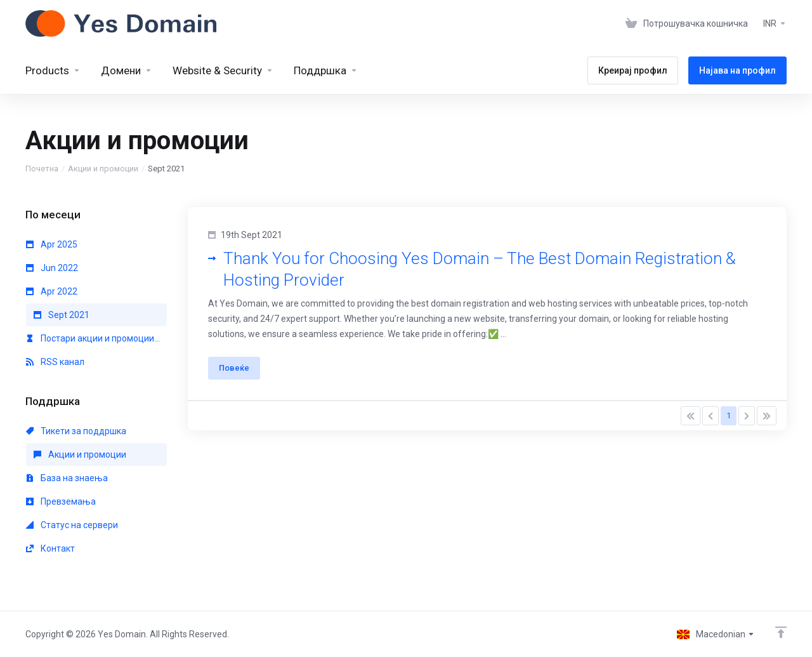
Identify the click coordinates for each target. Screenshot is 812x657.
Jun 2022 (52, 268)
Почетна (42, 169)
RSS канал (55, 362)
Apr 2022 (52, 291)
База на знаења (67, 478)
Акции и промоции (103, 169)
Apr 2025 (52, 244)
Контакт (50, 548)
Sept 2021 (62, 315)
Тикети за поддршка (76, 431)
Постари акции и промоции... (93, 338)
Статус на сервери (72, 525)
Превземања (61, 501)
